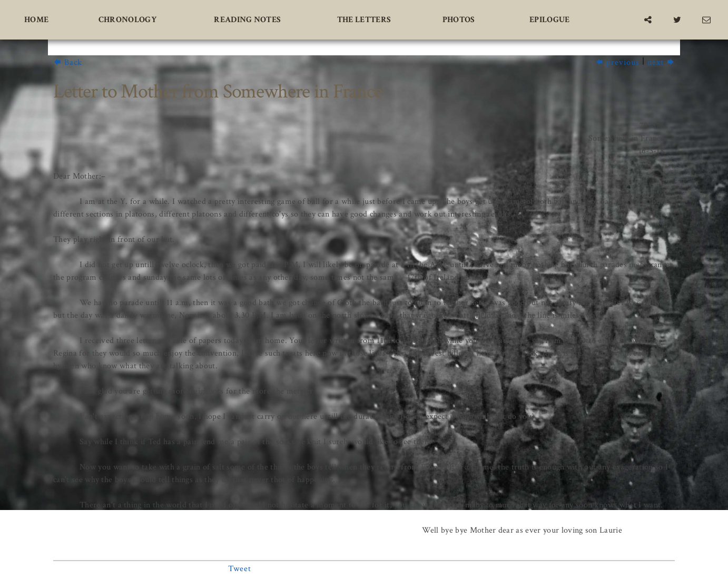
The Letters (364, 20)
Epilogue (550, 20)
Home (36, 20)
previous (617, 62)
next (661, 62)
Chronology (127, 20)
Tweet (240, 569)
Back (68, 62)
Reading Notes (247, 20)
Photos (459, 20)
